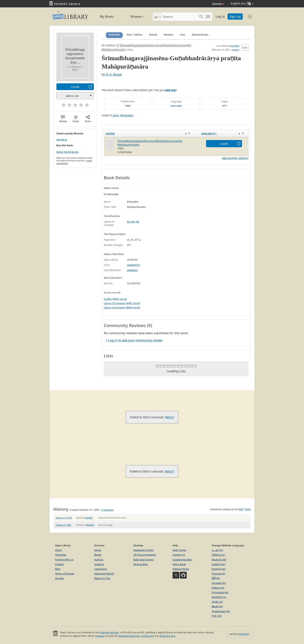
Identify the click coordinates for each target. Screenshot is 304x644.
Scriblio (108, 299)
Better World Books (67, 152)
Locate (75, 87)
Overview (114, 35)
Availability (209, 134)
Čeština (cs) (218, 555)
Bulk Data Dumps (144, 560)
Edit (245, 47)
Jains (116, 115)
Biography (127, 115)
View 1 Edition (135, 35)
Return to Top (102, 578)
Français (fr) (218, 574)
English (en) (218, 564)
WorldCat (62, 140)
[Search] (180, 17)
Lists (183, 35)
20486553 (132, 270)
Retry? (170, 417)
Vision (59, 550)
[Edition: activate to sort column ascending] (152, 134)
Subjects (99, 564)
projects (100, 636)
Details (153, 35)
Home (98, 550)
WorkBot (235, 46)
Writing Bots (141, 564)
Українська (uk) (221, 611)
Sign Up (235, 17)
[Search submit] (201, 17)
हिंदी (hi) (216, 578)
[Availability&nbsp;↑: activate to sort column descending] (224, 134)
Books (98, 555)
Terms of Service (65, 574)
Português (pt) (220, 592)
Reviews (168, 35)
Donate (218, 4)
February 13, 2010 (64, 518)
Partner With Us (64, 560)
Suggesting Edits (182, 560)
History (236, 50)
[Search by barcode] (208, 17)
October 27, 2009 (63, 525)
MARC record (120, 299)
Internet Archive (109, 632)
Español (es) (219, 569)
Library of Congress (114, 303)
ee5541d (244, 634)
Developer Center (144, 550)
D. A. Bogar (114, 74)
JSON (248, 509)
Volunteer (61, 555)
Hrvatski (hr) (219, 583)
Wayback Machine (129, 636)
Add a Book (179, 564)
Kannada (176, 106)
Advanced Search (104, 574)
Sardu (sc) (217, 602)
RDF (241, 509)
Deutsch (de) (219, 560)
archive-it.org (168, 636)
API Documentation (145, 555)
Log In (220, 17)
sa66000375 (133, 265)
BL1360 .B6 (133, 222)
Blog (58, 569)
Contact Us (179, 555)
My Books (107, 17)
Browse (133, 17)
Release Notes (181, 569)
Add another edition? (235, 158)
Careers (60, 564)
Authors (99, 560)
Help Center (180, 550)
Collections (101, 569)
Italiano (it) (218, 588)
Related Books (200, 35)
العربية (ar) (217, 550)
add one (170, 90)
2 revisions (107, 510)
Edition (110, 134)
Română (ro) (219, 597)
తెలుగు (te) (217, 606)
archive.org (147, 636)
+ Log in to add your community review (134, 340)
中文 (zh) (217, 616)
